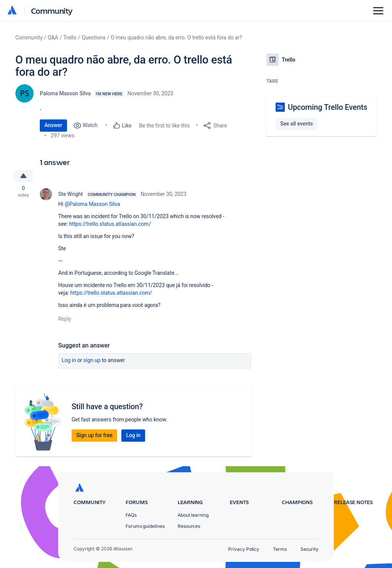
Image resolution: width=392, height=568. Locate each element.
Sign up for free (94, 436)
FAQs (131, 515)
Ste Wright (70, 194)
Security (310, 549)
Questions (93, 38)
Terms (280, 549)
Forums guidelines (145, 526)
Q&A (53, 38)
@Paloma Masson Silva (92, 204)
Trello (70, 38)
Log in (69, 361)
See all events (296, 124)
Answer (53, 125)
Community (52, 11)
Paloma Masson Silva (65, 93)
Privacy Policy (244, 549)
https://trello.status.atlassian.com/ (110, 224)
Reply (65, 319)
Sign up (92, 361)
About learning (193, 515)
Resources (189, 526)
